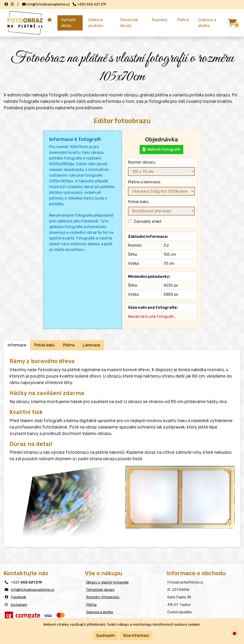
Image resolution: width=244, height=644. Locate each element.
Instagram (19, 605)
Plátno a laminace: (144, 182)
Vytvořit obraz (69, 23)
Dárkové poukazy (96, 23)
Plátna (183, 20)
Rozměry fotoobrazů (103, 597)
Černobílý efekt (147, 222)
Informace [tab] (17, 345)
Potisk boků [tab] (45, 345)
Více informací (136, 636)
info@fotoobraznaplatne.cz (33, 590)
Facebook (19, 597)
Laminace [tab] (91, 345)
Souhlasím (106, 636)
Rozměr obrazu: (142, 162)
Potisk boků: (139, 202)
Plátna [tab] (69, 345)
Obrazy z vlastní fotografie (107, 582)
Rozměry (160, 20)
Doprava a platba (207, 23)
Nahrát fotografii (161, 149)
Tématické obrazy (129, 23)
